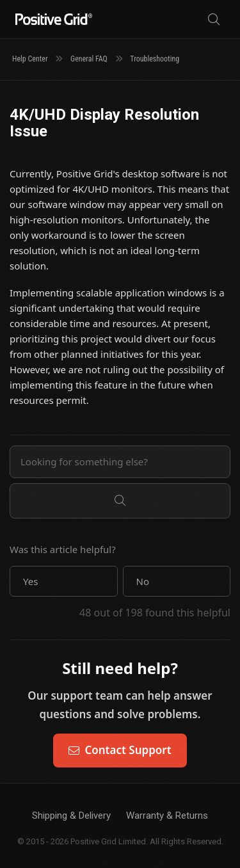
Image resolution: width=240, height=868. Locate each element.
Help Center (30, 59)
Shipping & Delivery (71, 816)
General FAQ (89, 59)
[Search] (214, 20)
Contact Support (120, 750)
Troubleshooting (155, 59)
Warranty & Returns (167, 816)
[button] (64, 581)
